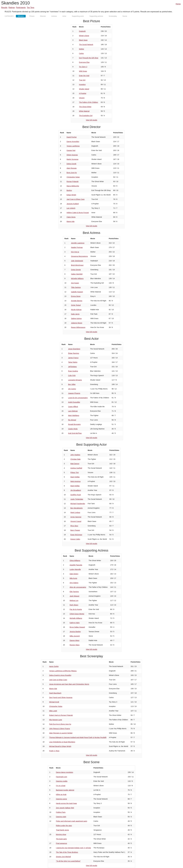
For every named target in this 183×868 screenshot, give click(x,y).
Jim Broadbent (76, 490)
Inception (82, 84)
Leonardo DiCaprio (75, 380)
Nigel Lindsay (75, 512)
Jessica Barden (75, 632)
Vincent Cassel (76, 521)
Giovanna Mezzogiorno (79, 256)
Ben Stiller (72, 384)
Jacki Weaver (74, 596)
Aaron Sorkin (54, 666)
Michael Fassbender (78, 504)
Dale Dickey (74, 574)
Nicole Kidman (76, 310)
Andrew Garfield (76, 468)
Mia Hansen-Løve (56, 720)
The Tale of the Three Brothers (67, 852)
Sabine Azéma (76, 318)
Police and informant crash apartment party (72, 821)
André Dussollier (74, 402)
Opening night (61, 817)
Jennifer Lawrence (78, 243)
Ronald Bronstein (74, 424)
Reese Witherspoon (78, 327)
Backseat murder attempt (65, 790)
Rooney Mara (74, 645)
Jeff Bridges (72, 367)
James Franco (73, 358)
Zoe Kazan (75, 283)
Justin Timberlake (77, 499)
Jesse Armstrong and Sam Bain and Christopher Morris (69, 684)
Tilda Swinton (76, 287)
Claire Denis (71, 217)
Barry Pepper (75, 530)
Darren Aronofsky (73, 142)
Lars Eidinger (73, 411)
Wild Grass (83, 71)
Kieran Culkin (75, 539)
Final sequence (61, 843)
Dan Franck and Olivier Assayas (61, 697)
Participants (21, 8)
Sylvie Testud (76, 305)
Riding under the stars (64, 826)
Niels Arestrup (75, 481)
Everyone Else (84, 62)
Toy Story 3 (83, 67)
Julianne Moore (77, 323)
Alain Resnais (72, 168)
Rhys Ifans (74, 526)
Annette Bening (77, 301)
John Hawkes (75, 455)
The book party (61, 839)
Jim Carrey (72, 389)
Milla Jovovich (75, 636)
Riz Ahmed (72, 420)
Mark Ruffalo (75, 477)
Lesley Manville (75, 569)
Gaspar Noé (71, 150)
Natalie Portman (77, 247)
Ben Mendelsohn (77, 508)
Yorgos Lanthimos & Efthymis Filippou (63, 671)
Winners (21, 16)
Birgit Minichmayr (77, 265)
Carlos (81, 53)
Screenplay (113, 16)
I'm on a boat (61, 786)
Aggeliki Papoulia (76, 565)
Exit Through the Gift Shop (89, 58)
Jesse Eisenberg (74, 349)
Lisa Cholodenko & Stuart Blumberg (62, 742)
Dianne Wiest (74, 640)
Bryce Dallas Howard (77, 627)
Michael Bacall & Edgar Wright (60, 746)
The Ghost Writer (85, 107)
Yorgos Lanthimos (73, 146)
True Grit (82, 80)
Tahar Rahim (73, 362)
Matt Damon (75, 464)
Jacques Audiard (73, 204)
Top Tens (31, 8)
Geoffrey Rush (76, 495)
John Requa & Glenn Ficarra (59, 729)
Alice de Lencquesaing (78, 587)
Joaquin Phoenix (74, 393)
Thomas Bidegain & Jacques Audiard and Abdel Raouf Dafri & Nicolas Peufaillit (78, 737)
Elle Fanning (74, 592)
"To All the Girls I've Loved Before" (68, 861)
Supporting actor (78, 16)
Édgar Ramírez (74, 353)
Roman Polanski (73, 182)
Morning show (61, 834)
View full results (91, 120)
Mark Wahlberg (74, 415)
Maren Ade (71, 221)
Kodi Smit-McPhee (75, 433)
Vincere (82, 98)
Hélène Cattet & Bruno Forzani (78, 213)
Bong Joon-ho (72, 173)
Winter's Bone (84, 36)
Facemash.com (62, 777)
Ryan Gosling (73, 371)
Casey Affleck (73, 407)
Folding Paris (61, 812)
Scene (125, 16)
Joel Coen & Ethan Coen (76, 199)
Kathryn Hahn (75, 623)
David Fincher (72, 137)
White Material (84, 111)
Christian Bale (75, 459)
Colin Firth (72, 376)
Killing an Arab (61, 794)
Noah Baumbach (55, 693)
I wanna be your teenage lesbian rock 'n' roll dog (73, 848)
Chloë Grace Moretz (77, 614)
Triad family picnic (62, 830)
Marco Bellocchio (73, 186)
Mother (82, 49)
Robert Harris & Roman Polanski (61, 715)
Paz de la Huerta (76, 609)
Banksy (69, 190)
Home (178, 4)
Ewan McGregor (76, 535)
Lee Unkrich (71, 208)
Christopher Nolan (73, 177)
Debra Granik (71, 164)
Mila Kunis (73, 578)
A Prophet (83, 93)
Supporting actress (96, 16)
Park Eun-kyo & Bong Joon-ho (60, 724)
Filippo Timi (75, 473)
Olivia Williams (75, 561)
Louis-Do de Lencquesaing (78, 398)
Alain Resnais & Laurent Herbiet (61, 733)
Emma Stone (76, 296)
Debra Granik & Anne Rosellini (60, 675)
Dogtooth (82, 31)
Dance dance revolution (64, 772)
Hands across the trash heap (66, 803)
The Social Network (86, 45)
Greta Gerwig (76, 270)
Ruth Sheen (74, 605)
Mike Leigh (53, 711)
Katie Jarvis (75, 314)
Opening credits (62, 781)
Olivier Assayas (72, 155)
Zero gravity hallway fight (65, 808)
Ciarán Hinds (73, 429)
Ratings (12, 8)
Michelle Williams (77, 279)
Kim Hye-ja (75, 252)
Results (4, 8)
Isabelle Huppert (77, 292)
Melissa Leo (74, 600)
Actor (64, 16)
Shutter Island (84, 89)
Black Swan (83, 40)
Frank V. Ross (54, 751)
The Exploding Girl (86, 116)
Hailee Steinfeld (77, 274)
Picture (32, 16)
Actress (54, 16)
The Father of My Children (89, 102)
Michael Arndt (54, 702)
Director (43, 16)
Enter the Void (84, 76)
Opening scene (61, 799)
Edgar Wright (71, 195)
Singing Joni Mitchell (63, 857)
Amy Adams (74, 583)
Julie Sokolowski (77, 261)
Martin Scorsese (73, 159)
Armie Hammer (76, 517)
